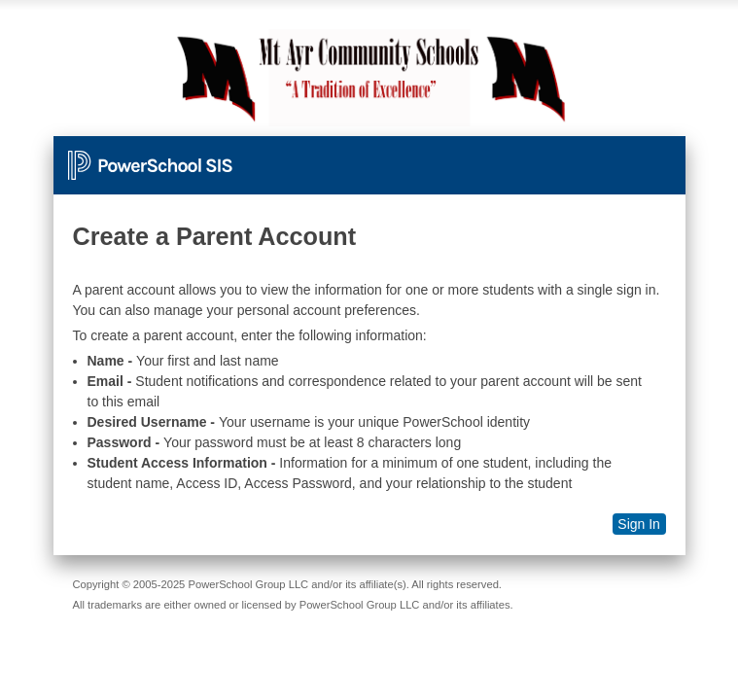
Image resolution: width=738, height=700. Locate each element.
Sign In (639, 524)
